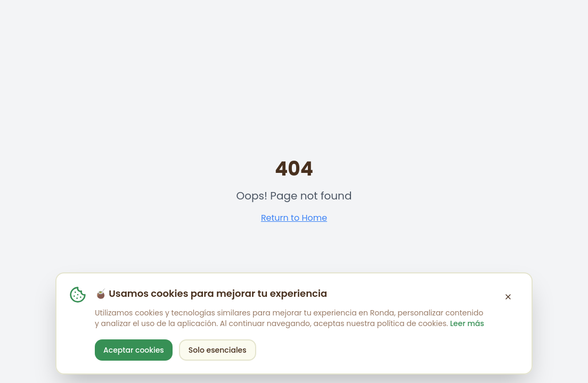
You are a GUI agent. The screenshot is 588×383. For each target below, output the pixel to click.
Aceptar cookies (134, 350)
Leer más (467, 323)
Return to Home (294, 218)
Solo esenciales (218, 350)
